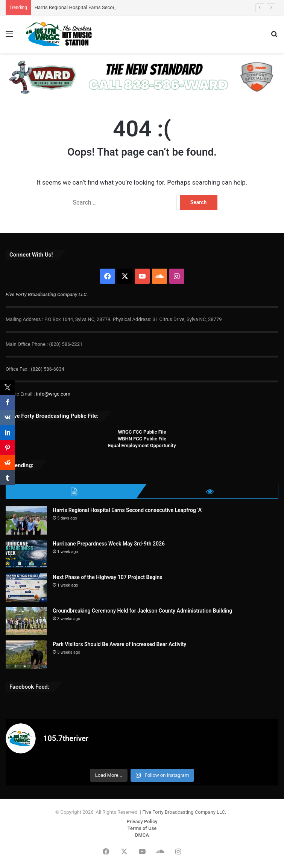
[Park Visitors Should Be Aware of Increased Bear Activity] (26, 655)
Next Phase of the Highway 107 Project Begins (108, 577)
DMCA (142, 835)
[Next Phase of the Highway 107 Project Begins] (26, 588)
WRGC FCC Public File (142, 432)
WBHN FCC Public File (142, 439)
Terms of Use (142, 828)
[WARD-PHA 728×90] (141, 77)
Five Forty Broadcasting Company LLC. (184, 812)
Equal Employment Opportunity (142, 445)
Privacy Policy (142, 821)
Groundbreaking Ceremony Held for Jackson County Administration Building (142, 611)
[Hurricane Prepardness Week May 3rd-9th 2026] (26, 554)
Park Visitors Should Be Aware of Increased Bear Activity (119, 644)
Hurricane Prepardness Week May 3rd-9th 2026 (109, 544)
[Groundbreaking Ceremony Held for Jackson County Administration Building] (26, 621)
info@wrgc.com (53, 394)
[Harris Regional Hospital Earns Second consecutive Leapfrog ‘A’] (26, 520)
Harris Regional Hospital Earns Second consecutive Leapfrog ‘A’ (128, 510)
